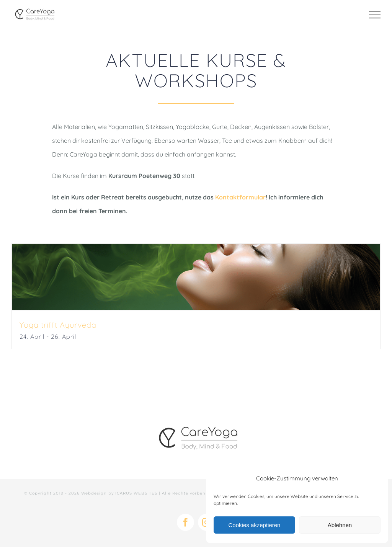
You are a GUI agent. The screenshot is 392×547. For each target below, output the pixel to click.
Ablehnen (340, 525)
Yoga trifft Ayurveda (58, 325)
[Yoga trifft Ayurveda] (196, 277)
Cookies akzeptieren (255, 525)
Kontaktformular (240, 197)
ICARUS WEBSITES (136, 493)
